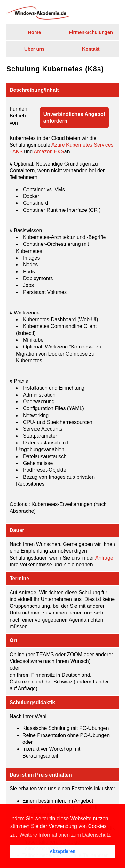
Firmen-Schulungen (91, 32)
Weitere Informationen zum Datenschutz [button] (65, 835)
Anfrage (104, 558)
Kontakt (91, 49)
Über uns (35, 49)
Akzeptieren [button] (63, 851)
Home (34, 32)
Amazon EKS (49, 152)
